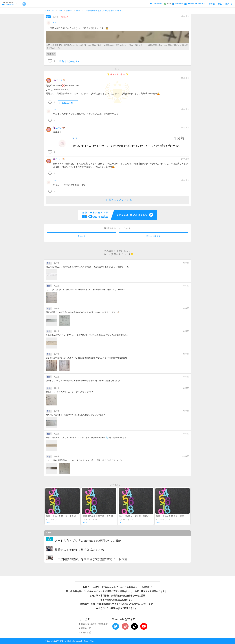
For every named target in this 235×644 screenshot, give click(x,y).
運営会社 (86, 628)
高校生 (69, 11)
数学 (78, 11)
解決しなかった (153, 236)
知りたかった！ (69, 61)
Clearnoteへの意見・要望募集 (95, 624)
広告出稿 (86, 633)
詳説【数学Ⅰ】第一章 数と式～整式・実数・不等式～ (73, 516)
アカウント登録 (215, 4)
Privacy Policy (89, 641)
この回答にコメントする (118, 200)
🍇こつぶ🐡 (59, 80)
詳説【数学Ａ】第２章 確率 (171, 516)
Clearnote (50, 11)
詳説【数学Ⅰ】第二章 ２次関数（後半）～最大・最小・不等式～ (115, 516)
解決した (82, 236)
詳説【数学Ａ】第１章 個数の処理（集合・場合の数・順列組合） (152, 516)
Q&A (60, 11)
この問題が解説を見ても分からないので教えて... (105, 11)
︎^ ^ (55, 23)
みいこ (49, 522)
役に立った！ (68, 103)
